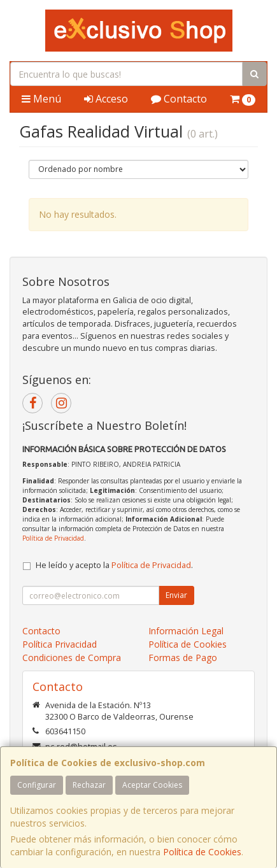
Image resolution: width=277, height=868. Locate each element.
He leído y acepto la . (114, 565)
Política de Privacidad (53, 538)
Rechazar (89, 785)
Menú (41, 99)
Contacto (179, 99)
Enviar (176, 595)
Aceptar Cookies (152, 785)
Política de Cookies (202, 852)
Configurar (37, 785)
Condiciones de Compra (72, 658)
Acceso (106, 99)
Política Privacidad (60, 644)
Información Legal (186, 631)
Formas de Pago (183, 658)
